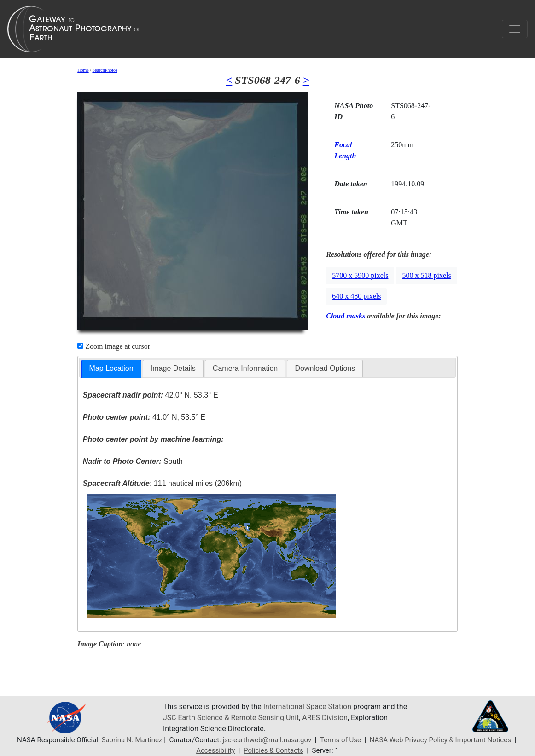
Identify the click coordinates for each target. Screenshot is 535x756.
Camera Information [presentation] (245, 368)
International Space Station (308, 707)
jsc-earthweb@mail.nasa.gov (267, 740)
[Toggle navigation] (515, 29)
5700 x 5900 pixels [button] (360, 275)
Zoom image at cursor (114, 346)
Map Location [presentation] (111, 368)
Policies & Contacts (273, 750)
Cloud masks (346, 316)
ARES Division (326, 718)
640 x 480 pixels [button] (356, 296)
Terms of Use (340, 740)
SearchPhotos (105, 70)
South (133, 461)
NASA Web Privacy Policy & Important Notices (441, 740)
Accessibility (215, 750)
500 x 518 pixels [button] (426, 275)
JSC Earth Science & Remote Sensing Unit (231, 718)
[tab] (111, 369)
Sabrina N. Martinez (131, 740)
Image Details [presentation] (173, 368)
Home (83, 70)
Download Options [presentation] (325, 368)
